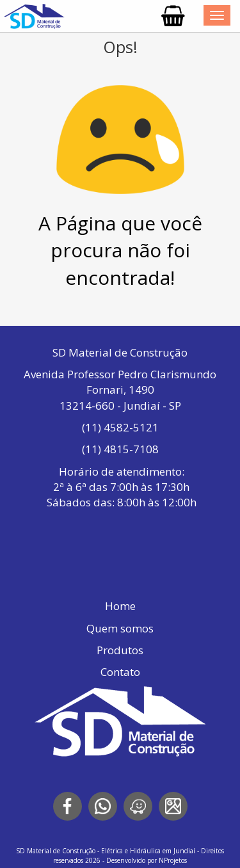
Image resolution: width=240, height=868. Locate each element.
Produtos (120, 650)
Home (120, 606)
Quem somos (120, 628)
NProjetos (173, 860)
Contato (120, 672)
